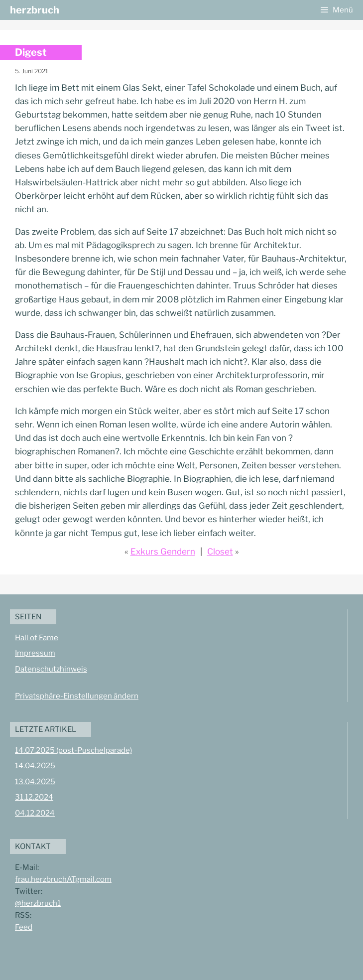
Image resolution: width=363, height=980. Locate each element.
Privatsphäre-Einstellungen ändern (77, 696)
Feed (24, 927)
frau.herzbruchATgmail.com (63, 879)
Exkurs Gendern (163, 552)
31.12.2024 (34, 797)
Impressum (35, 653)
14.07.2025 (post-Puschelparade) (73, 750)
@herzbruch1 (38, 903)
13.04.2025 (35, 782)
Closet (220, 552)
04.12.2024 (35, 813)
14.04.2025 (35, 766)
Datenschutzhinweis (51, 669)
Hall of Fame (37, 638)
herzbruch (35, 10)
